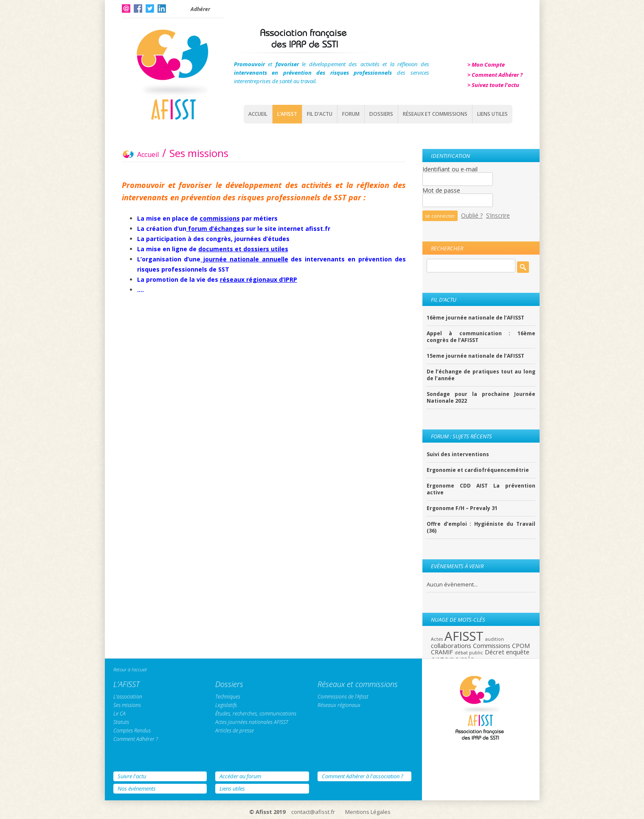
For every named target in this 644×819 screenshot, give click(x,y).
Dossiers (381, 114)
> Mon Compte (486, 65)
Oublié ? (472, 215)
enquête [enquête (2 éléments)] (518, 652)
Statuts (121, 722)
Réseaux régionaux (339, 705)
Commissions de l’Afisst (343, 697)
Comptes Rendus (132, 731)
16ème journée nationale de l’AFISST (475, 318)
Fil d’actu (320, 114)
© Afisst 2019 (267, 812)
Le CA (120, 714)
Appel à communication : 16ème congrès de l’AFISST (481, 337)
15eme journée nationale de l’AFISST (475, 356)
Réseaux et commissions (435, 114)
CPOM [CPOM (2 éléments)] (521, 645)
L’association (128, 697)
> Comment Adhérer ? (495, 75)
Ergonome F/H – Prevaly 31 (462, 508)
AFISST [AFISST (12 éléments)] (464, 636)
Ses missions (127, 705)
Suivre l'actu (132, 776)
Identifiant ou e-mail (450, 169)
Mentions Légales (368, 812)
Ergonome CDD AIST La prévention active (481, 489)
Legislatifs (226, 705)
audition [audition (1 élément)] (495, 639)
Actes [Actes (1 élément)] (437, 639)
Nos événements (137, 788)
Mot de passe (441, 190)
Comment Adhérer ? (136, 739)
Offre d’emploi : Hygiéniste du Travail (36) (481, 527)
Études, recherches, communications (256, 714)
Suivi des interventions (458, 454)
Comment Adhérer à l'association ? (363, 776)
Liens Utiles (492, 114)
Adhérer (200, 9)
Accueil (258, 114)
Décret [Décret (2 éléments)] (495, 652)
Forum (351, 114)
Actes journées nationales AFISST (252, 722)
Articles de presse (235, 731)
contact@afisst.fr (313, 812)
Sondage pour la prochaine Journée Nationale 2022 (481, 398)
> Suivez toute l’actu (493, 85)
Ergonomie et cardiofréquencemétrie (478, 470)
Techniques (228, 697)
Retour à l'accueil (130, 669)
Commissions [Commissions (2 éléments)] (492, 645)
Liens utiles (232, 788)
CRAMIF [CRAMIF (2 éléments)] (442, 652)
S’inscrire (498, 215)
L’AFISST (287, 114)
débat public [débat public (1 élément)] (469, 653)
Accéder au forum (240, 776)
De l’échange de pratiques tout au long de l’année (481, 375)
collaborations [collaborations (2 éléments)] (451, 645)
